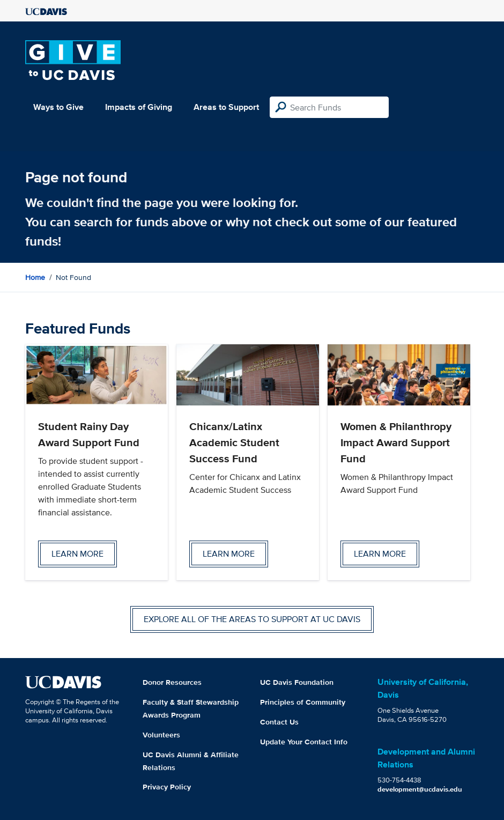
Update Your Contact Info (304, 742)
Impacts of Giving (139, 107)
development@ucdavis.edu (420, 789)
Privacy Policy (167, 787)
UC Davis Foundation (297, 682)
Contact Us (279, 722)
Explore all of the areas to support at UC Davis (252, 619)
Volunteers (161, 735)
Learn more (77, 554)
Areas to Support (226, 107)
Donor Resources (172, 682)
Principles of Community (303, 702)
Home (35, 277)
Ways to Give (58, 107)
